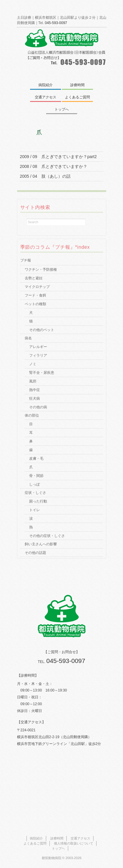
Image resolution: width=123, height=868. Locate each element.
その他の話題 (35, 553)
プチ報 (26, 260)
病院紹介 (46, 85)
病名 (28, 338)
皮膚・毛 (36, 459)
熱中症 (35, 390)
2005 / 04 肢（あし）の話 (45, 176)
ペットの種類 (35, 304)
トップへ (62, 109)
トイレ (35, 510)
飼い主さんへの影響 (41, 544)
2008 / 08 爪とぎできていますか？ (54, 166)
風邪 (33, 381)
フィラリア (38, 355)
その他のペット (42, 330)
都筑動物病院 (52, 858)
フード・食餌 (35, 295)
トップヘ (58, 848)
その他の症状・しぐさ (47, 536)
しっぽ (35, 484)
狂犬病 (35, 398)
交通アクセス (46, 97)
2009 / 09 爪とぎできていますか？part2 (58, 157)
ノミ (33, 364)
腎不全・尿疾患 (42, 373)
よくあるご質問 (77, 97)
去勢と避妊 (34, 278)
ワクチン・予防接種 (41, 270)
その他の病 (38, 407)
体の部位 (32, 415)
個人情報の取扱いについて (74, 843)
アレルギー (38, 347)
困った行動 (38, 501)
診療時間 (77, 85)
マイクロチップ (37, 287)
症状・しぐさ (35, 493)
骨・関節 (36, 476)
